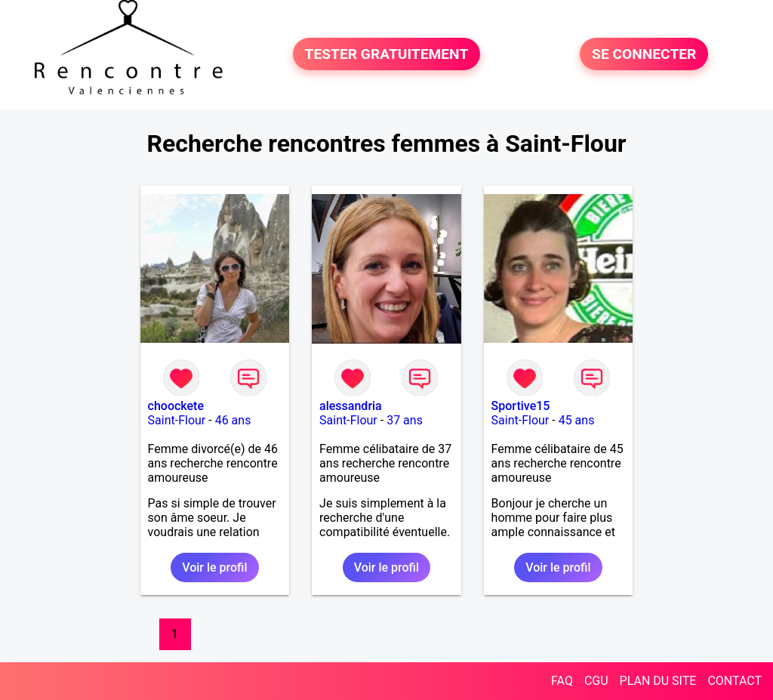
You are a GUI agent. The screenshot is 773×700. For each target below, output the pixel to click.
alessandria (351, 406)
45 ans (577, 420)
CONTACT (735, 681)
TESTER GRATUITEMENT (387, 54)
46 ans (233, 420)
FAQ (562, 681)
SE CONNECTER (644, 54)
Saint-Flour (177, 420)
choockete (176, 406)
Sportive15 (521, 406)
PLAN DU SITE (658, 681)
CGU (596, 681)
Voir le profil (214, 567)
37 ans (405, 420)
